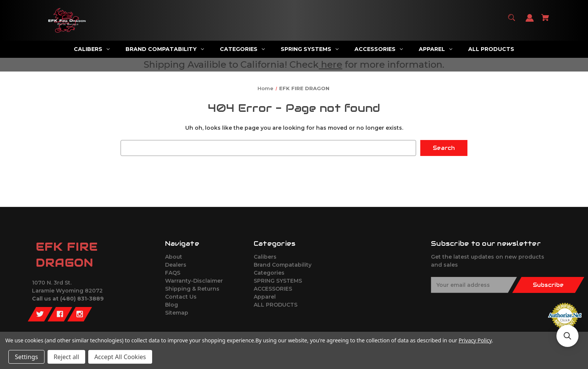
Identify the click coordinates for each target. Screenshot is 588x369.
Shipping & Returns (192, 289)
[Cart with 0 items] (545, 21)
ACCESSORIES (273, 289)
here (332, 64)
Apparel (265, 297)
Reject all (66, 357)
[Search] (512, 21)
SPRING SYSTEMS (278, 281)
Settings (26, 357)
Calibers (265, 257)
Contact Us (181, 297)
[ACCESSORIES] (379, 49)
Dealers (176, 265)
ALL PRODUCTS (276, 305)
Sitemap (177, 313)
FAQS (173, 273)
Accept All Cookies (120, 357)
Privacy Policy (475, 340)
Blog (172, 305)
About (174, 257)
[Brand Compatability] (165, 49)
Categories (269, 273)
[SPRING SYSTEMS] (310, 49)
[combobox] (268, 148)
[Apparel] (436, 49)
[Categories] (242, 49)
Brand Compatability (283, 265)
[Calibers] (92, 49)
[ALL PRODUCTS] (491, 49)
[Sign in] (530, 21)
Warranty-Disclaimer (194, 281)
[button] (567, 336)
